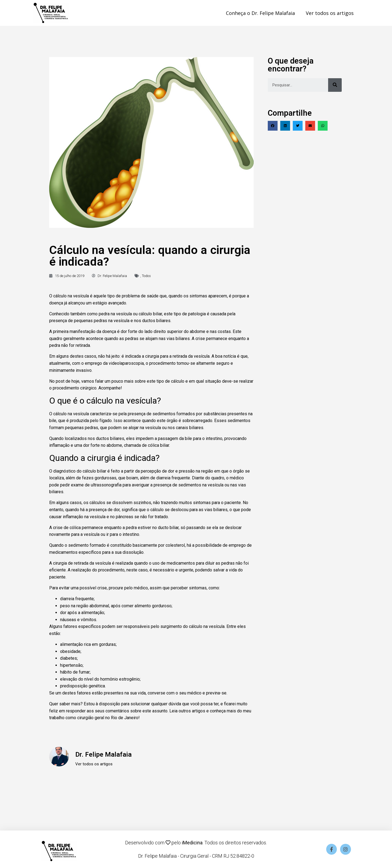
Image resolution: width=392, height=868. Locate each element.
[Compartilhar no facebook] (273, 126)
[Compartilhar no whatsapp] (323, 126)
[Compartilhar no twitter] (298, 126)
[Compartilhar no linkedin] (285, 126)
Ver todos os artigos (330, 13)
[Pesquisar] (335, 85)
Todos (146, 276)
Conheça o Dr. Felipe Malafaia (260, 13)
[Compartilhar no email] (310, 126)
